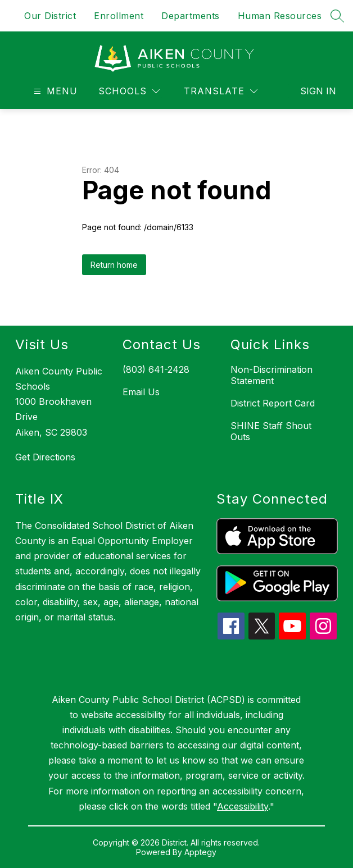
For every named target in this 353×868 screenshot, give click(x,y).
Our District (50, 16)
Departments (191, 16)
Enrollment (119, 16)
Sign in (311, 91)
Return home (114, 265)
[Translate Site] (221, 91)
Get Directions (45, 457)
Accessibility (243, 806)
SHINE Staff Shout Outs (271, 431)
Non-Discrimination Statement (271, 375)
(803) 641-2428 (156, 369)
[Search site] (337, 16)
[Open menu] (54, 91)
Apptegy (200, 852)
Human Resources (280, 16)
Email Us (141, 392)
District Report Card (273, 403)
